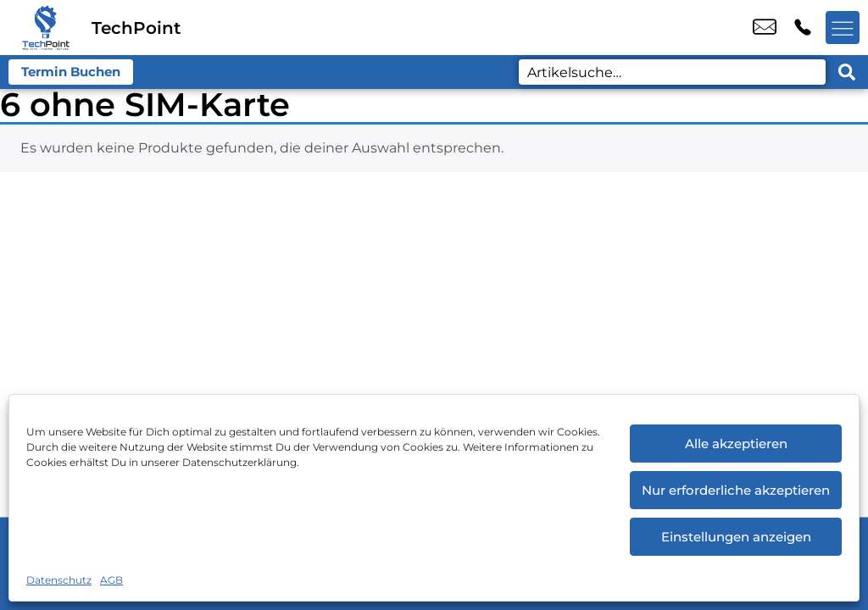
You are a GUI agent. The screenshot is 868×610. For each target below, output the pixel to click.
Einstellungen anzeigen (736, 537)
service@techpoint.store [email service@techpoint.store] (765, 28)
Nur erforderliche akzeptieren (736, 490)
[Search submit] (847, 72)
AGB (111, 580)
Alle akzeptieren (736, 444)
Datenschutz (59, 580)
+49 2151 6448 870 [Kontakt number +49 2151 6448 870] (803, 28)
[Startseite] (46, 28)
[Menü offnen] (843, 28)
